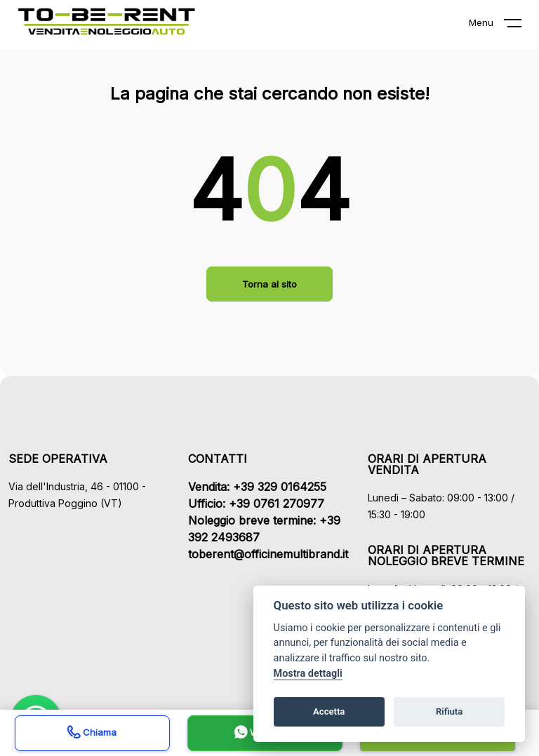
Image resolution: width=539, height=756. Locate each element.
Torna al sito (269, 284)
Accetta (329, 711)
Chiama (92, 734)
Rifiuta (449, 711)
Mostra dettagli (308, 674)
